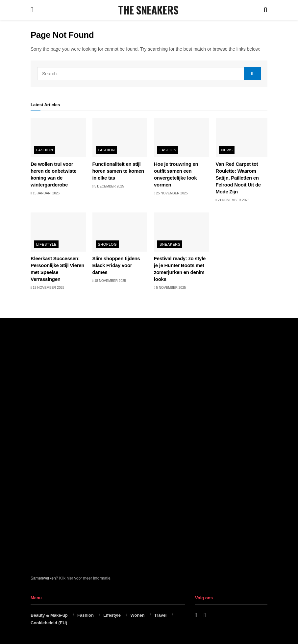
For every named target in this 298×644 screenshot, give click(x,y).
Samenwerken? (44, 578)
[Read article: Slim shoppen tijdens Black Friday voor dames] (120, 232)
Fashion (45, 150)
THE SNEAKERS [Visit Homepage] (148, 10)
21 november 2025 (233, 200)
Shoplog (107, 244)
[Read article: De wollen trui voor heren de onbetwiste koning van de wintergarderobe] (58, 137)
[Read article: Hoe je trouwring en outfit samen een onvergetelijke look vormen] (182, 137)
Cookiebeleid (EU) (49, 623)
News (227, 150)
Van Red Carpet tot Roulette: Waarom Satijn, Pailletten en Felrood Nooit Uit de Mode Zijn (238, 178)
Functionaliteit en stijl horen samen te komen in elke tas (118, 171)
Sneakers (170, 244)
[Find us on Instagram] (205, 615)
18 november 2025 (109, 281)
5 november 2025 (170, 288)
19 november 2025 (48, 288)
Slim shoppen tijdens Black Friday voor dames (116, 265)
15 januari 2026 (45, 193)
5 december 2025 (108, 186)
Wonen (137, 615)
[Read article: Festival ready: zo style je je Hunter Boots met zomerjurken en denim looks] (182, 232)
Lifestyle (46, 244)
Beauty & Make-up (49, 615)
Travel (161, 615)
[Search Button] (265, 10)
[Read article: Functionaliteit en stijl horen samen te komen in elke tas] (120, 137)
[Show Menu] (32, 10)
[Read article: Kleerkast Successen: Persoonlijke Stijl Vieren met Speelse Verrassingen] (58, 232)
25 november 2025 (171, 193)
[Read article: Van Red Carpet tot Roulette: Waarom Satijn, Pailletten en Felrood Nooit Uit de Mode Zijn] (243, 137)
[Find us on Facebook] (196, 615)
